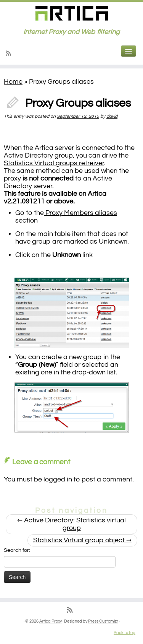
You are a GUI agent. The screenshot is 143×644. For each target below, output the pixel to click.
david (112, 116)
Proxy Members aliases (80, 213)
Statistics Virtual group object (82, 540)
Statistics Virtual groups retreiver (54, 163)
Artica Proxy (51, 621)
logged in (58, 479)
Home (13, 82)
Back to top (125, 633)
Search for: (17, 550)
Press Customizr (103, 621)
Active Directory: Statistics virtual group (71, 524)
